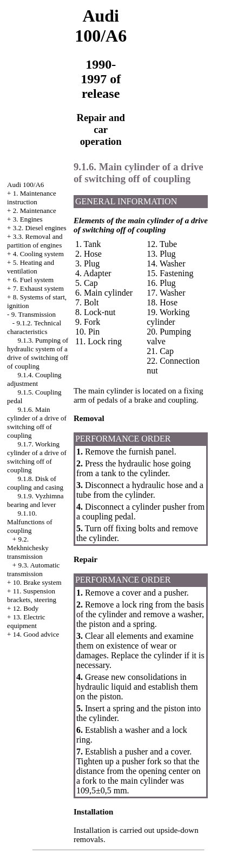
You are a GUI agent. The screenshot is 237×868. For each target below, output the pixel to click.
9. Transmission (34, 314)
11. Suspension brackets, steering (32, 595)
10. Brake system (37, 582)
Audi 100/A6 (25, 185)
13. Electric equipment (26, 621)
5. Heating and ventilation (31, 267)
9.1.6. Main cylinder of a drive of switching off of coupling (37, 422)
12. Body (26, 608)
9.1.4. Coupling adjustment (34, 379)
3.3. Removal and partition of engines (35, 241)
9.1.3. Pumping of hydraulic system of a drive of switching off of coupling (38, 353)
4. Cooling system (38, 254)
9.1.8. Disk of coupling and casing (35, 483)
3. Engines (28, 219)
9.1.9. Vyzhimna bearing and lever (35, 500)
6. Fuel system (33, 280)
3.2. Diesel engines (40, 228)
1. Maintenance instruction (32, 198)
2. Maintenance (35, 211)
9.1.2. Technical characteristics (34, 327)
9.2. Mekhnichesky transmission (28, 548)
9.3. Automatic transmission (33, 569)
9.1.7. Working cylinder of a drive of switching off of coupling (37, 457)
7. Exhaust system (38, 288)
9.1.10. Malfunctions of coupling (29, 522)
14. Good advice (36, 634)
